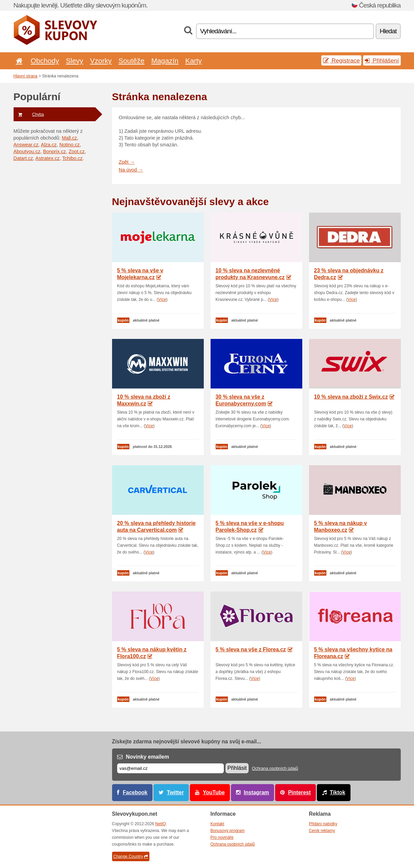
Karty (193, 61)
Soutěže (132, 61)
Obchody (45, 61)
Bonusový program (228, 831)
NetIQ (160, 824)
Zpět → (127, 162)
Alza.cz (49, 145)
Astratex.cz (47, 158)
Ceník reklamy (322, 831)
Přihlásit (237, 768)
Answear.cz (26, 145)
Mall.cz (69, 138)
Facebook (135, 792)
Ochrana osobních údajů (275, 768)
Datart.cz (23, 158)
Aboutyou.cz (27, 151)
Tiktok (338, 792)
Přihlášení (382, 60)
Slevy (75, 61)
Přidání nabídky (323, 824)
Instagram (257, 792)
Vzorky (101, 61)
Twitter (175, 792)
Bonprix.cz (55, 151)
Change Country (131, 856)
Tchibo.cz (72, 158)
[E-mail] (170, 768)
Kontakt (218, 824)
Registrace (341, 60)
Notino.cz (70, 145)
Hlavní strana (26, 76)
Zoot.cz (77, 151)
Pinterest (299, 792)
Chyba (29, 114)
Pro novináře (222, 837)
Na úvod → (131, 170)
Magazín (165, 61)
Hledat (388, 31)
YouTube (214, 792)
